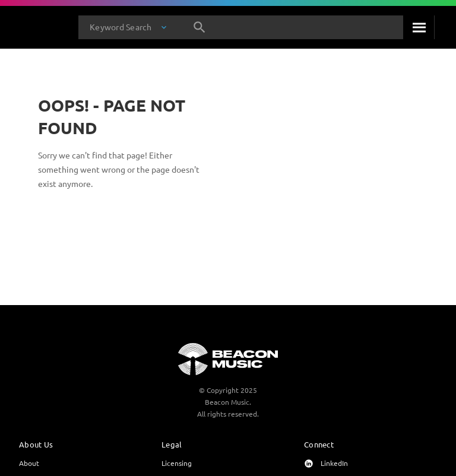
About (29, 463)
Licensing (177, 463)
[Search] (419, 27)
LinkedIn (334, 463)
